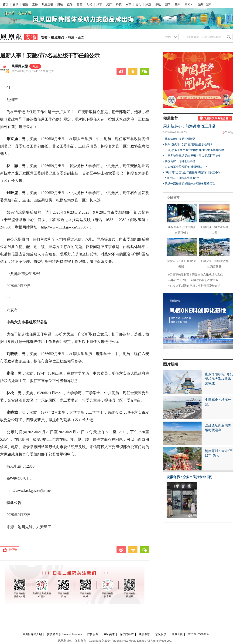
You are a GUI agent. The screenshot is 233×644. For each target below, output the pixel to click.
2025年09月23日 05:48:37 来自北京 (33, 71)
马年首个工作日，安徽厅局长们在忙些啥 (193, 280)
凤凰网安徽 (20, 66)
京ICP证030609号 (198, 634)
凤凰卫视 (48, 4)
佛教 (158, 4)
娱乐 (70, 4)
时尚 (89, 4)
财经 (60, 4)
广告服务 (93, 634)
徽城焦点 (58, 38)
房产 (109, 4)
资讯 (15, 4)
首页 (6, 4)
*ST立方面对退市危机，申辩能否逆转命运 (194, 286)
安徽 (44, 38)
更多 (188, 5)
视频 (25, 4)
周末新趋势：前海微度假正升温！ (191, 126)
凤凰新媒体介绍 (32, 634)
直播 (35, 4)
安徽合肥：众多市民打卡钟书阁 (189, 477)
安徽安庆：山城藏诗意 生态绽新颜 (214, 261)
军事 (129, 4)
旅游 (148, 4)
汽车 (99, 4)
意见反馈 (161, 634)
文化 (138, 4)
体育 (80, 4)
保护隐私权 (127, 634)
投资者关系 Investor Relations (65, 634)
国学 (168, 4)
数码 (178, 4)
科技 (119, 4)
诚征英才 (109, 634)
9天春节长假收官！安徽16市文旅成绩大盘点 (195, 275)
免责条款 (144, 634)
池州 (71, 38)
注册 (201, 4)
